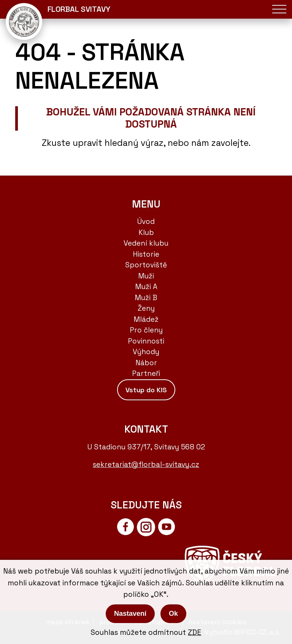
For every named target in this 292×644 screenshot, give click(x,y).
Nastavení (130, 614)
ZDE (194, 632)
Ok (173, 614)
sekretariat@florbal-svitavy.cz (146, 464)
